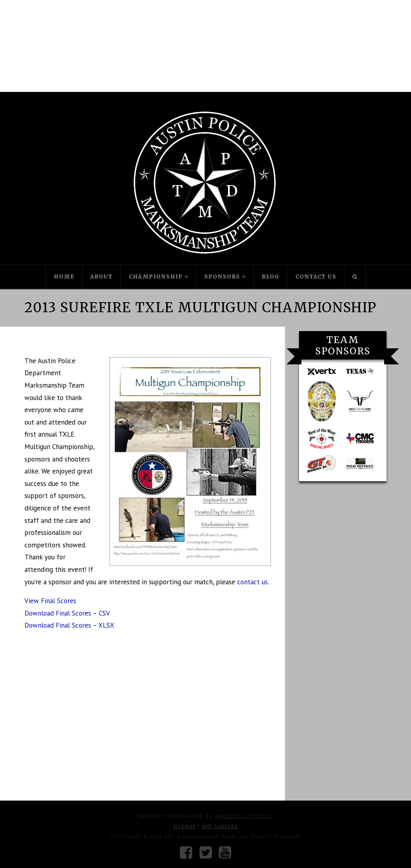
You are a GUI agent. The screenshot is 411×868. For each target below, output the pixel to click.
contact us (252, 582)
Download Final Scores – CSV (67, 613)
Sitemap (184, 826)
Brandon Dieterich (244, 816)
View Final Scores (50, 601)
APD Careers (220, 826)
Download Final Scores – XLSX (69, 625)
